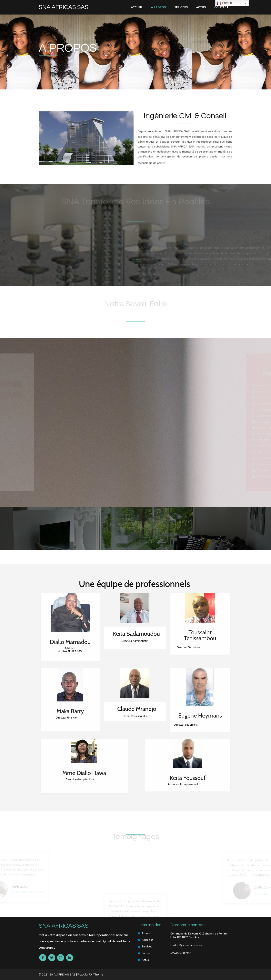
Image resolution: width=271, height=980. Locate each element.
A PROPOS (158, 7)
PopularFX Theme (90, 975)
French (224, 3)
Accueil (137, 7)
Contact (221, 7)
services (181, 7)
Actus (201, 7)
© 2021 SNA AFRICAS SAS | (58, 975)
